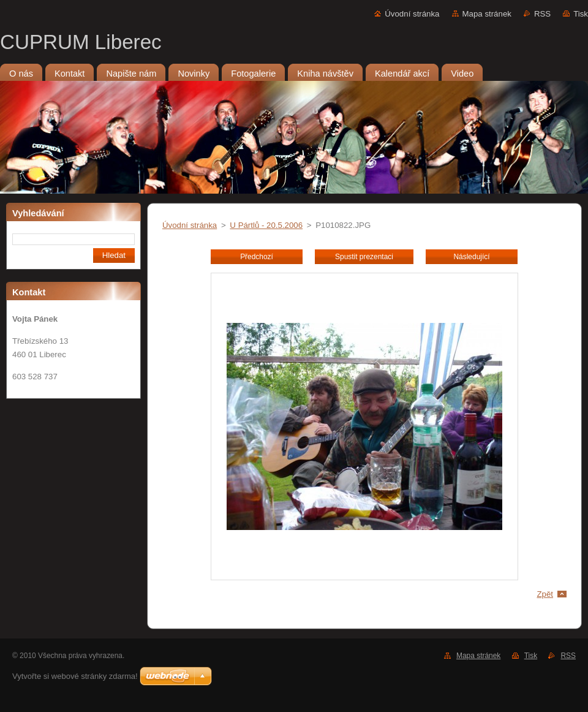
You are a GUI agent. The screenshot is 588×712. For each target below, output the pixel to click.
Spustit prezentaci (364, 257)
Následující (471, 257)
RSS (542, 14)
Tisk (581, 14)
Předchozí (257, 257)
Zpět (545, 594)
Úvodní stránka (412, 14)
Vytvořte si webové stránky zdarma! (75, 676)
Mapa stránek (487, 14)
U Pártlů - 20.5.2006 (266, 225)
